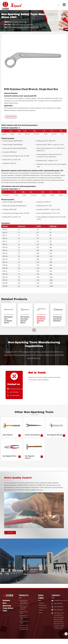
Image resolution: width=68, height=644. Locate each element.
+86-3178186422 (15, 395)
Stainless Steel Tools (24, 627)
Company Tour (44, 611)
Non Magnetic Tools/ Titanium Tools (25, 621)
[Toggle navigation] (64, 5)
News (41, 616)
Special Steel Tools (24, 616)
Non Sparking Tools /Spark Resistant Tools (25, 605)
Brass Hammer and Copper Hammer (24, 611)
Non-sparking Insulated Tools (25, 634)
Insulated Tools (25, 630)
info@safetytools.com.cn (18, 391)
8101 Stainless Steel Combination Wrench (9, 320)
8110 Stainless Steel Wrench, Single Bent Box (41, 321)
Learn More (11, 535)
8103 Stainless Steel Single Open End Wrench (24, 321)
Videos (41, 614)
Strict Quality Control (20, 480)
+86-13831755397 (15, 398)
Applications (43, 609)
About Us (42, 606)
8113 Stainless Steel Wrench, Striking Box (58, 320)
